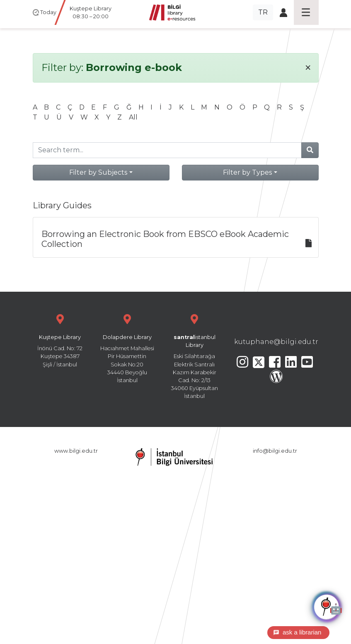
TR (263, 12)
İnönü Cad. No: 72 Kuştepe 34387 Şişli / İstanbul (60, 340)
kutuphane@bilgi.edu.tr (276, 342)
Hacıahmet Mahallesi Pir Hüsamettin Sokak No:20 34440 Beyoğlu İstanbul (127, 348)
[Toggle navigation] (306, 12)
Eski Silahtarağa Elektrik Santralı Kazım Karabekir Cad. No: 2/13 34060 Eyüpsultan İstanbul (194, 355)
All (133, 117)
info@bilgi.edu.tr (275, 451)
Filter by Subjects (98, 172)
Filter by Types (247, 172)
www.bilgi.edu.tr (76, 451)
